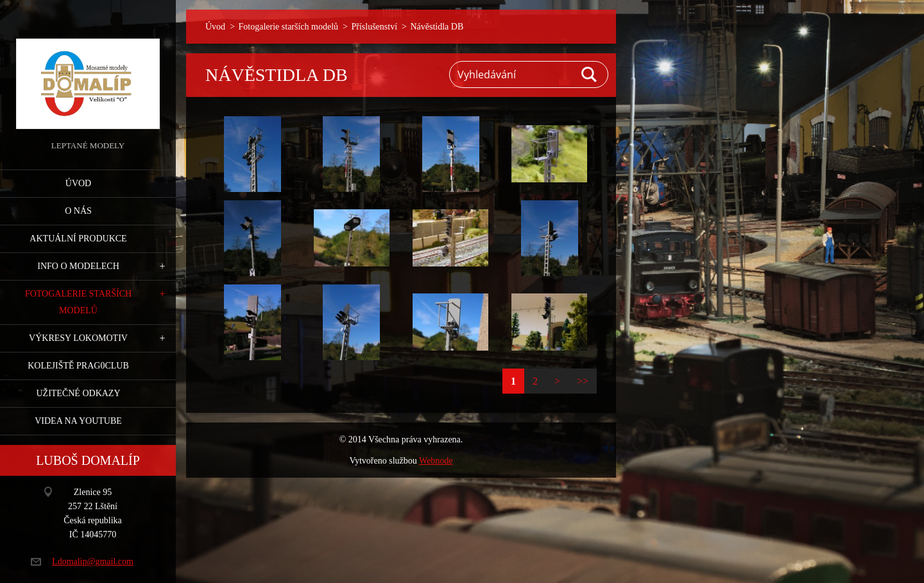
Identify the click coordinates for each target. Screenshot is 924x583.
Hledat (590, 74)
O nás (78, 211)
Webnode (436, 461)
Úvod (78, 183)
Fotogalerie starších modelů (78, 302)
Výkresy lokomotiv (78, 338)
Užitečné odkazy (78, 393)
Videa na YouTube (78, 421)
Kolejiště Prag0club (78, 366)
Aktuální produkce (78, 239)
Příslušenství (374, 27)
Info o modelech (78, 266)
